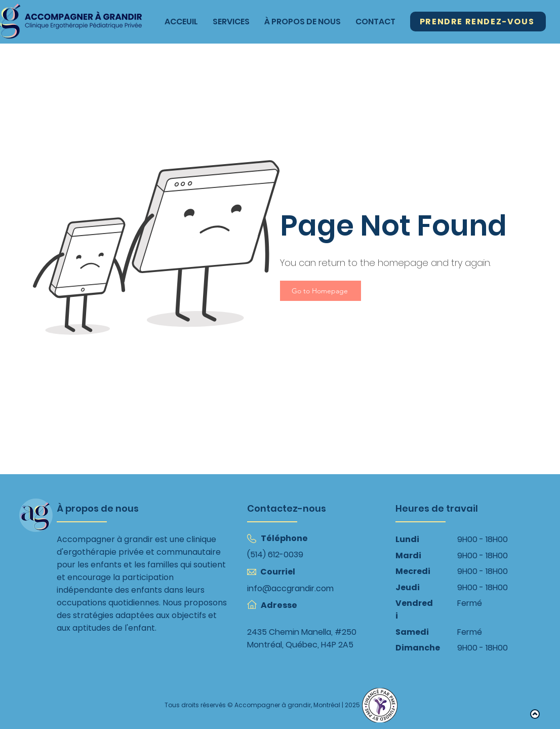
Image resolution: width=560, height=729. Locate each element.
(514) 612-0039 (275, 554)
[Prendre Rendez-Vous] (478, 22)
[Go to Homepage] (321, 291)
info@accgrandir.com (290, 588)
